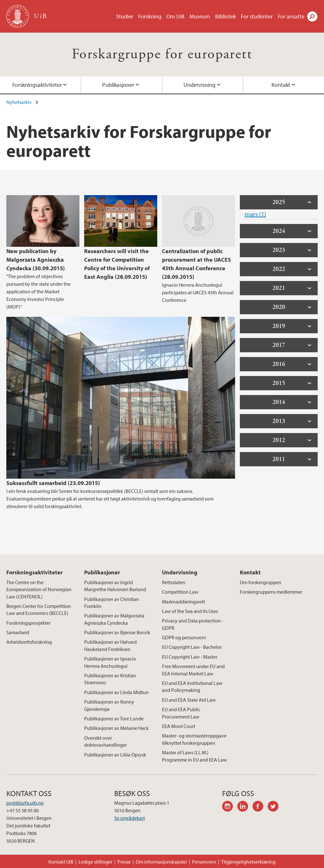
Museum (200, 16)
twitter (275, 807)
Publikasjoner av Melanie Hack (116, 728)
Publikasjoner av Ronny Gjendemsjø (109, 705)
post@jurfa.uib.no (25, 803)
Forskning (150, 16)
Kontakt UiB (61, 862)
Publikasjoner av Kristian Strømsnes (110, 679)
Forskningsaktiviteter (37, 85)
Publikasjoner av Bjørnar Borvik (117, 632)
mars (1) (255, 214)
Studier (125, 16)
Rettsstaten (174, 582)
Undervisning (199, 85)
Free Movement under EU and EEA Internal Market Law (193, 670)
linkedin (245, 807)
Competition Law (180, 592)
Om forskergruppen (261, 582)
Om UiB (175, 16)
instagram (230, 807)
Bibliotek (225, 16)
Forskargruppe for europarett (162, 54)
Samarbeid (18, 632)
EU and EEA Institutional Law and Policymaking (192, 686)
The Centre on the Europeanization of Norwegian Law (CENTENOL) (39, 589)
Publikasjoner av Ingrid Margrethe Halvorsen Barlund (115, 586)
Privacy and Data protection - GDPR (193, 624)
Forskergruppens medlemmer (271, 592)
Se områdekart (130, 818)
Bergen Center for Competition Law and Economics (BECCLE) (39, 610)
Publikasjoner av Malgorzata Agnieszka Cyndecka (114, 619)
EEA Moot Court (179, 726)
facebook (260, 807)
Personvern (204, 862)
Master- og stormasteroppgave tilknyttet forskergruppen (194, 739)
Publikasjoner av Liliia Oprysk (115, 755)
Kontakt (281, 85)
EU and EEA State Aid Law (189, 700)
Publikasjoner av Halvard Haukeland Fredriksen (110, 645)
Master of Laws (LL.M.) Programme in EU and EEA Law (194, 756)
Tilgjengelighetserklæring (248, 862)
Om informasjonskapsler (161, 862)
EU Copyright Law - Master (190, 657)
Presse (124, 862)
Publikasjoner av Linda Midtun (116, 692)
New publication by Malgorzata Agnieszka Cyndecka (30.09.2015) (36, 260)
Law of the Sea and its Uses (190, 611)
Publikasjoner (118, 85)
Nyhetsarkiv (19, 102)
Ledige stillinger (95, 862)
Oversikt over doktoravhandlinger (106, 741)
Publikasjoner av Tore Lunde (114, 718)
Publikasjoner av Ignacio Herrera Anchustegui (110, 662)
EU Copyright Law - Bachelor (192, 647)
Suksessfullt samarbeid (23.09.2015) (53, 483)
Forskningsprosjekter (28, 623)
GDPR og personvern (184, 637)
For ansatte (291, 16)
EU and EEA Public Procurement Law (181, 713)
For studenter (257, 16)
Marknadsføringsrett (184, 602)
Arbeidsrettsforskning (29, 642)
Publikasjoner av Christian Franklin (112, 603)
